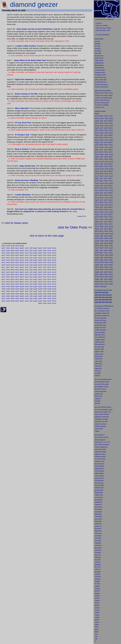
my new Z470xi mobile (102, 384)
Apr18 (17, 265)
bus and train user (100, 77)
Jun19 (27, 263)
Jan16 (3, 270)
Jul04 (31, 299)
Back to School (22, 149)
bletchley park (99, 488)
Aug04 (35, 299)
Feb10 (8, 284)
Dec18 (54, 265)
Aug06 (35, 294)
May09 (22, 287)
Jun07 (27, 291)
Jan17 (3, 267)
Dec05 (54, 296)
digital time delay (100, 454)
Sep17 (40, 267)
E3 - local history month (102, 311)
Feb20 (8, 260)
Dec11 (54, 282)
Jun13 (27, 277)
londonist (98, 49)
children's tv (99, 505)
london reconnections (101, 87)
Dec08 (54, 289)
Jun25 (27, 248)
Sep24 (40, 251)
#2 (104, 442)
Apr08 (17, 289)
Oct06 (45, 294)
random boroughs (100, 330)
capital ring (98, 368)
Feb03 (8, 301)
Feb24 (8, 251)
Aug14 (35, 275)
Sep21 (40, 258)
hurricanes (98, 545)
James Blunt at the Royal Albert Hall (30, 60)
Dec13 (54, 277)
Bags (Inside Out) (27, 166)
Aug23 (35, 253)
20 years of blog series (102, 103)
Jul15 (31, 272)
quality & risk (99, 394)
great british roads (100, 325)
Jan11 (3, 282)
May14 (22, 275)
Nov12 (49, 279)
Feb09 (8, 287)
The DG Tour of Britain (102, 105)
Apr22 (17, 255)
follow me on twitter (102, 26)
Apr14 (17, 275)
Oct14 (45, 275)
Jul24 (31, 251)
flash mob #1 (99, 442)
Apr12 (17, 279)
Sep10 (40, 284)
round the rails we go (101, 85)
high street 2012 (100, 335)
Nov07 (49, 291)
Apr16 (17, 270)
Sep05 (40, 296)
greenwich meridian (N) (102, 313)
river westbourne (100, 337)
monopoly (98, 553)
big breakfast (99, 493)
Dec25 (54, 248)
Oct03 (45, 301)
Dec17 (54, 267)
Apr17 (17, 267)
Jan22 (3, 255)
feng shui (98, 560)
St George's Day (22, 135)
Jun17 (27, 267)
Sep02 (40, 303)
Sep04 (40, 299)
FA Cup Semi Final (23, 123)
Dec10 (54, 284)
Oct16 (45, 270)
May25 (22, 248)
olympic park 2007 (101, 323)
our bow (97, 41)
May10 (22, 284)
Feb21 (8, 258)
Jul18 (31, 265)
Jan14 (3, 275)
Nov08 (49, 289)
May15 (22, 272)
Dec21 (54, 258)
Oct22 (45, 255)
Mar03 (13, 301)
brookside (98, 550)
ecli (96, 596)
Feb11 (8, 282)
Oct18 (45, 265)
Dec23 (54, 253)
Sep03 (40, 301)
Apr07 (17, 291)
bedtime (97, 586)
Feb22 (8, 255)
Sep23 (40, 253)
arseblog (98, 44)
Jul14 (31, 275)
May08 (22, 289)
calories (97, 608)
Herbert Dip (98, 364)
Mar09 (13, 287)
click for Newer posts (17, 223)
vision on (98, 569)
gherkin (97, 605)
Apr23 (17, 253)
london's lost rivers (101, 320)
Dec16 (54, 270)
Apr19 (17, 263)
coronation (98, 536)
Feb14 (8, 275)
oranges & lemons (101, 328)
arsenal (97, 601)
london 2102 (99, 396)
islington (97, 581)
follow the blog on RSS (103, 30)
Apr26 (17, 246)
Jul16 (31, 270)
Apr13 (17, 277)
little (96, 514)
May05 (22, 296)
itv (96, 641)
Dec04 (54, 299)
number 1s (98, 526)
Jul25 (31, 248)
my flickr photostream (103, 35)
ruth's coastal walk (101, 80)
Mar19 (13, 263)
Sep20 (40, 260)
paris (96, 634)
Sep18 (40, 265)
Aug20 (35, 260)
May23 (22, 253)
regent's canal (99, 352)
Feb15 (8, 272)
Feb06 (8, 294)
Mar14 (13, 275)
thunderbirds (99, 500)
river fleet (98, 371)
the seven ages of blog (102, 382)
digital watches (99, 473)
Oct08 (45, 289)
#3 (107, 442)
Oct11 (45, 282)
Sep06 (40, 294)
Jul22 (31, 255)
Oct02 (45, 303)
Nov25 (49, 248)
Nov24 (49, 251)
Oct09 (45, 287)
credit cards (98, 517)
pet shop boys (99, 483)
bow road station (100, 332)
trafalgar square (100, 340)
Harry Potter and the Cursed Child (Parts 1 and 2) (38, 29)
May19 (22, 263)
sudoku (97, 615)
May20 (22, 260)
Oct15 (45, 272)
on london (98, 51)
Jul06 (31, 294)
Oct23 (45, 253)
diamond (98, 440)
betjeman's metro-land (102, 417)
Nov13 (49, 277)
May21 (22, 258)
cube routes (98, 361)
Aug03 (35, 301)
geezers (103, 440)
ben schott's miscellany (102, 444)
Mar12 (13, 279)
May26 (22, 246)
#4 (109, 442)
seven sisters (99, 429)
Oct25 (45, 248)
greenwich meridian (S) (102, 316)
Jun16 (27, 270)
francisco (100, 497)
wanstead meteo (100, 73)
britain (100, 514)
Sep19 (40, 263)
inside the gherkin (100, 426)
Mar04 (13, 299)
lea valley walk (99, 347)
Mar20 (13, 260)
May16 (22, 270)
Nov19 (49, 263)
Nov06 (49, 294)
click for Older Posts (72, 227)
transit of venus (100, 461)
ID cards (97, 584)
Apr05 (17, 296)
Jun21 (27, 258)
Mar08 (13, 289)
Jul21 (31, 258)
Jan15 (3, 272)
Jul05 (31, 296)
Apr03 (17, 301)
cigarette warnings (101, 452)
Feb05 (8, 296)
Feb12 (8, 279)
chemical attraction (101, 391)
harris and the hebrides (102, 414)
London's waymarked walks (103, 98)
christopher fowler (100, 75)
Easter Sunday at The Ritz (26, 94)
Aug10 (35, 284)
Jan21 (3, 258)
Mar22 (13, 255)
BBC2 (97, 632)
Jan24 (3, 251)
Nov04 (49, 299)
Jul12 (31, 279)
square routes (99, 354)
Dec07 (54, 291)
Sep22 (40, 255)
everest (97, 610)
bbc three (98, 567)
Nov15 (49, 272)
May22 (22, 255)
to (97, 637)
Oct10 (45, 284)
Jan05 (3, 296)
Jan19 (3, 263)
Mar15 (13, 272)
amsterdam (98, 512)
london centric (99, 58)
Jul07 (31, 291)
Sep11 (40, 282)
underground (103, 447)
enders (100, 507)
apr (96, 403)
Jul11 (31, 282)
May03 (22, 301)
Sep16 (40, 270)
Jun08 (27, 289)
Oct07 (45, 291)
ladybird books (99, 469)
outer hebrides (99, 476)
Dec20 (54, 260)
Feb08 (8, 289)
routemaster (99, 502)
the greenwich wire (101, 82)
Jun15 (27, 272)
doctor (97, 533)
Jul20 (31, 260)
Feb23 (8, 253)
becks (97, 627)
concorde (98, 576)
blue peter (98, 541)
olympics (98, 478)
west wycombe (99, 485)
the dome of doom (101, 389)
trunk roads (98, 509)
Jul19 (31, 263)
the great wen (99, 56)
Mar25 (13, 248)
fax (98, 622)
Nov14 (49, 275)
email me (99, 23)
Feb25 (8, 248)
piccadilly (98, 373)
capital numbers (100, 342)
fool (99, 403)
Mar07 (13, 291)
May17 (22, 267)
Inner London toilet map (102, 100)
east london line (100, 344)
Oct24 (45, 251)
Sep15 (40, 272)
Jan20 (3, 260)
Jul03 (31, 301)
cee (96, 622)
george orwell (99, 490)
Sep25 (40, 248)
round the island (100, 70)
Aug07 (35, 291)
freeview (97, 589)
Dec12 (54, 279)
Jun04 (27, 299)
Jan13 (3, 277)
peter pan (98, 555)
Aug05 (35, 296)
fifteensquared (99, 65)
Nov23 (49, 253)
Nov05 (49, 296)
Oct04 (45, 299)
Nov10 (49, 284)
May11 (22, 282)
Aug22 (35, 255)
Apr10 (17, 284)
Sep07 (40, 291)
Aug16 (35, 270)
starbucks (98, 557)
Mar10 (13, 284)
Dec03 (54, 301)
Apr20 (17, 260)
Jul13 (31, 277)
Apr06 (17, 294)
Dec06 (54, 294)
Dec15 (54, 272)
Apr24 (17, 251)
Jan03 (3, 301)
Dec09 (54, 287)
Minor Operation (22, 108)
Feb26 (8, 246)
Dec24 (54, 251)
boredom (98, 401)
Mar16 (13, 270)
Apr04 (17, 299)
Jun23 (27, 253)
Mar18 (13, 265)
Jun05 (27, 296)
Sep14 (40, 275)
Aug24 (35, 251)
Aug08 (35, 289)
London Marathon (23, 195)
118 (96, 639)
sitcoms (97, 603)
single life (98, 399)
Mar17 (13, 267)
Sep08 (40, 289)
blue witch (98, 53)
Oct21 (45, 258)
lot (96, 637)
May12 (22, 279)
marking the (98, 419)
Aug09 (35, 287)
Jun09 (27, 287)
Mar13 (13, 277)
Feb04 (8, 299)
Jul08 (31, 289)
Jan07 (3, 291)
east (96, 507)
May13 (22, 277)
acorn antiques (99, 471)
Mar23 (13, 253)
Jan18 (3, 265)
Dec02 (54, 303)
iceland (97, 431)
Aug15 (35, 272)
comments (98, 538)
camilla (97, 617)
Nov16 (49, 270)
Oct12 (45, 279)
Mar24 (13, 251)
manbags (98, 565)
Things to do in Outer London (104, 93)
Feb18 (8, 265)
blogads (97, 593)
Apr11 (17, 282)
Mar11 (13, 282)
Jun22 (27, 255)
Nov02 (49, 303)
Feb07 (8, 291)
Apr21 (17, 258)
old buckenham (100, 466)
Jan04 (3, 299)
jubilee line (98, 524)
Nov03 (49, 301)
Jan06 (3, 294)
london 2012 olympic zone (103, 412)
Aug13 (35, 277)
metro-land (98, 366)
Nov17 (49, 267)
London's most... (100, 107)
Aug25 (35, 248)
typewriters (98, 531)
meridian (105, 419)
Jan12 (3, 279)
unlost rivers (99, 359)
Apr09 (17, 287)
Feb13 (8, 277)
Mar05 (13, 296)
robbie (97, 625)
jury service (98, 519)
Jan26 (3, 246)
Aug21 (35, 258)
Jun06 (27, 294)
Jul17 (31, 267)
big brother (98, 521)
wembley (98, 579)
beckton (97, 591)
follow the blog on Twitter (104, 28)
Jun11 (27, 282)
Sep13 (40, 277)
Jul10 (31, 284)
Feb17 (8, 267)
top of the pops (99, 464)
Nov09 (49, 287)
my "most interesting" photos (104, 410)
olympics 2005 (99, 349)
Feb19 (8, 263)
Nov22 (49, 255)
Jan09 (3, 287)
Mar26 (13, 246)
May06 (22, 294)
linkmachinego (99, 68)
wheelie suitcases (100, 457)
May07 (22, 291)
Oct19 (45, 263)
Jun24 (27, 251)
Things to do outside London (104, 95)
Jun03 (27, 301)
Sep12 (40, 279)
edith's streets (99, 60)
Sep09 (40, 287)
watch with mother (101, 449)
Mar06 (13, 294)
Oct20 (45, 260)
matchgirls (98, 543)
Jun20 (27, 260)
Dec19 (54, 263)
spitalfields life (99, 63)
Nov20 (49, 260)
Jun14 (27, 275)
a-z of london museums (102, 308)
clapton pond (99, 495)
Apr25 (17, 248)
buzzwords (98, 548)
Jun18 (27, 265)
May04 (22, 299)
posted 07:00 (82, 216)
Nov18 (49, 265)
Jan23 (3, 253)
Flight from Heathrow (24, 79)
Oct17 (45, 267)
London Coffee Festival (26, 46)
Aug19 (35, 263)
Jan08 (3, 289)
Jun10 (27, 284)
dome (97, 629)
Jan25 (3, 248)
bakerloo (98, 376)
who (100, 533)
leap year (98, 562)
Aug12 (35, 279)
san (96, 497)
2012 (102, 478)
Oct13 (45, 277)
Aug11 (35, 282)
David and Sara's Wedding (26, 180)
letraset (97, 598)
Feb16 (8, 270)
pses (98, 596)
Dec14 (54, 275)
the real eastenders (101, 318)
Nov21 (49, 258)
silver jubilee (99, 356)
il (97, 403)
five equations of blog (101, 387)
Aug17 (35, 267)
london (97, 447)
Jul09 (31, 287)
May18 (22, 265)
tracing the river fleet (101, 422)
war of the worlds (100, 459)
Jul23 (31, 253)
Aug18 (35, 265)
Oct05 (45, 296)
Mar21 (13, 258)
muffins (97, 612)
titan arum (98, 529)
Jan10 (3, 284)
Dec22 (54, 255)
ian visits (98, 46)
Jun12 (27, 279)
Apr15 (17, 272)
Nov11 (49, 282)
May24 (22, 251)
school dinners (99, 481)
